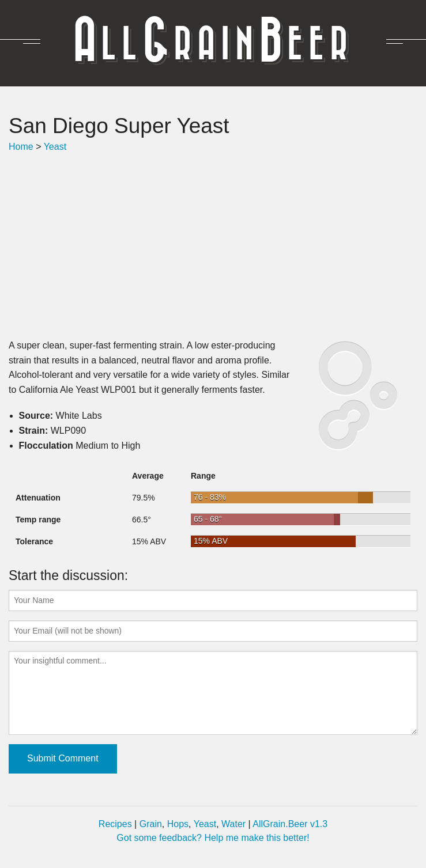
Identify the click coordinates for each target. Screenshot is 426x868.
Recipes (115, 824)
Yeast (55, 147)
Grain (151, 824)
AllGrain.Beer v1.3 (290, 824)
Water (233, 824)
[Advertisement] (213, 246)
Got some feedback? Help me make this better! (213, 838)
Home (21, 147)
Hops (178, 824)
